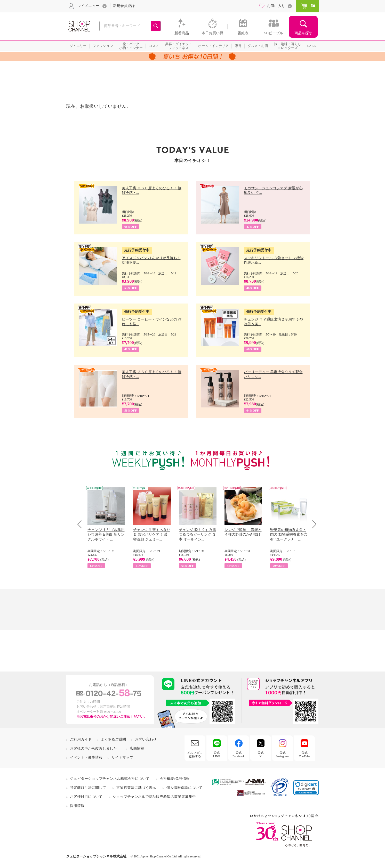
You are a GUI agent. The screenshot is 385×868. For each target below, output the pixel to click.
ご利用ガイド (81, 739)
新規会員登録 (124, 6)
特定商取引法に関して (88, 788)
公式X (261, 755)
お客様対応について (86, 797)
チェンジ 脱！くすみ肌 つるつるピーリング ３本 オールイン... (197, 534)
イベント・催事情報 (86, 758)
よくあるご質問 (113, 739)
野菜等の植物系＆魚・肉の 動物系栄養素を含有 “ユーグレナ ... (289, 534)
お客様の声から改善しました (93, 748)
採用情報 (77, 806)
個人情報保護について (185, 788)
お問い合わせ (146, 739)
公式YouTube (304, 755)
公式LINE (217, 755)
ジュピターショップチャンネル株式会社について (110, 779)
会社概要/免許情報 (175, 779)
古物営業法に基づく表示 (136, 788)
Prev (81, 524)
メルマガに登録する (195, 755)
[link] (306, 788)
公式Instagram (283, 755)
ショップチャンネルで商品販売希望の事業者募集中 (154, 797)
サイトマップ (122, 758)
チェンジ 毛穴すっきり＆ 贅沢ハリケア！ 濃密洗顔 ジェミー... (152, 534)
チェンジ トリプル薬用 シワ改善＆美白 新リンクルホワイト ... (106, 534)
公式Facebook (239, 755)
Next (313, 524)
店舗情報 (137, 748)
